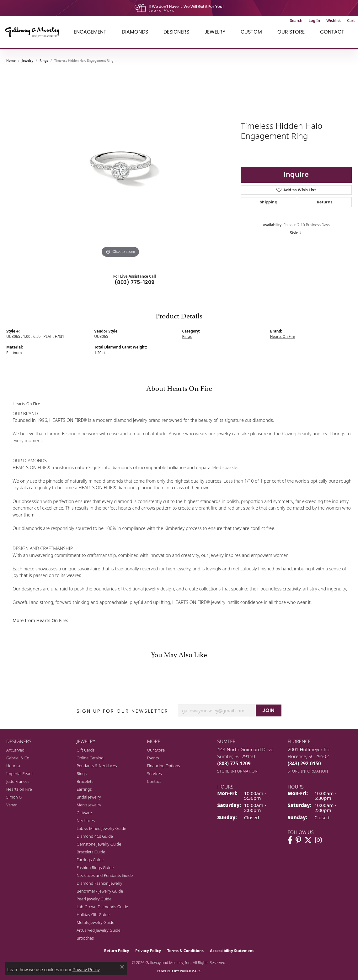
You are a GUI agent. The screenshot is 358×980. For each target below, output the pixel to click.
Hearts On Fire (283, 336)
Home (11, 60)
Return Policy (117, 951)
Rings (44, 60)
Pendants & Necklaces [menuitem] (97, 766)
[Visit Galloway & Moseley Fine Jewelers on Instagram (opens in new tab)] (318, 840)
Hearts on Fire (19, 789)
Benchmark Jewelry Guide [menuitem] (100, 891)
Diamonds (135, 32)
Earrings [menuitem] (84, 789)
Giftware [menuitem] (84, 813)
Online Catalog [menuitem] (90, 758)
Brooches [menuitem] (85, 938)
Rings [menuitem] (82, 773)
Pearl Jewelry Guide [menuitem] (94, 899)
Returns (325, 202)
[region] (120, 165)
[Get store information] (238, 771)
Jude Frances (18, 781)
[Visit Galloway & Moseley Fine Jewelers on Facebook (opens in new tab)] (290, 840)
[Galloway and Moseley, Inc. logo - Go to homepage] (35, 32)
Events (153, 758)
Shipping (269, 202)
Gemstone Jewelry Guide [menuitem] (99, 844)
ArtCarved (15, 750)
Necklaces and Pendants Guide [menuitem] (105, 875)
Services (154, 773)
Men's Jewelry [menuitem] (89, 805)
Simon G (14, 797)
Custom (251, 32)
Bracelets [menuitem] (85, 781)
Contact (332, 32)
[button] (296, 21)
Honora (13, 766)
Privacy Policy (148, 951)
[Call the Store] (234, 763)
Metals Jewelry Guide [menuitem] (95, 922)
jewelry (27, 60)
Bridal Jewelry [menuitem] (89, 797)
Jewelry (215, 32)
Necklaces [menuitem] (86, 820)
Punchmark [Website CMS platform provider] (190, 971)
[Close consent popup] (122, 967)
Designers (176, 32)
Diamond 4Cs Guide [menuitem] (95, 836)
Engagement (90, 32)
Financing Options (163, 766)
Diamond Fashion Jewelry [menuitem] (99, 883)
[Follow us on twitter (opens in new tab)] (308, 840)
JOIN (269, 710)
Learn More (162, 10)
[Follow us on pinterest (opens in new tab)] (298, 840)
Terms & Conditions (185, 951)
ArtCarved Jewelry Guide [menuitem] (99, 930)
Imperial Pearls (20, 773)
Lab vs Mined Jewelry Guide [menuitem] (101, 828)
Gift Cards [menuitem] (85, 750)
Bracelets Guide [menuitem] (91, 852)
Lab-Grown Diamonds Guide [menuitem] (102, 907)
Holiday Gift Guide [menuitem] (93, 914)
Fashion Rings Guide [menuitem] (95, 867)
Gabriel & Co (18, 758)
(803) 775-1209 (135, 282)
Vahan (12, 805)
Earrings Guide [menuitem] (90, 860)
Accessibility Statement (232, 951)
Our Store (291, 32)
